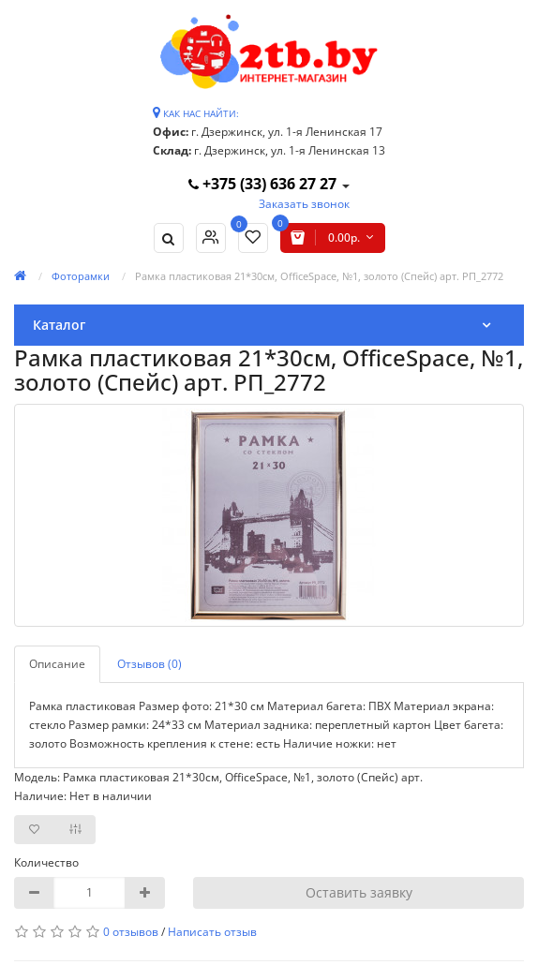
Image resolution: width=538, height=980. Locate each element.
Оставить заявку (359, 892)
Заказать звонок (304, 204)
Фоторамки (81, 276)
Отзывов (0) (149, 664)
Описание (57, 664)
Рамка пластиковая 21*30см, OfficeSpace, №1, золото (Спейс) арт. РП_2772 (319, 276)
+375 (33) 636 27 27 (264, 184)
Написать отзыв (212, 932)
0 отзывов (131, 932)
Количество (46, 862)
